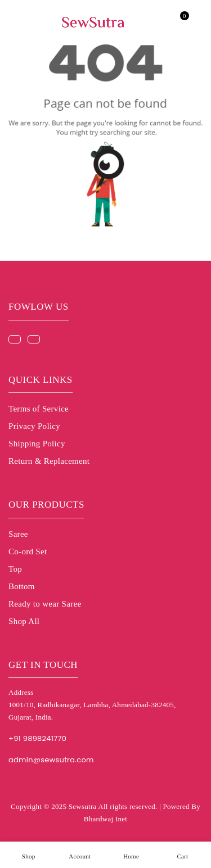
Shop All (24, 621)
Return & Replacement (49, 461)
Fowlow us (39, 307)
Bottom (22, 586)
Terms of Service (39, 409)
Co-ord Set (28, 551)
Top (15, 569)
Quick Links (41, 380)
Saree (18, 534)
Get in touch (43, 665)
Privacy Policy (34, 426)
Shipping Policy (37, 444)
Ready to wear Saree (45, 604)
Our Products (46, 505)
